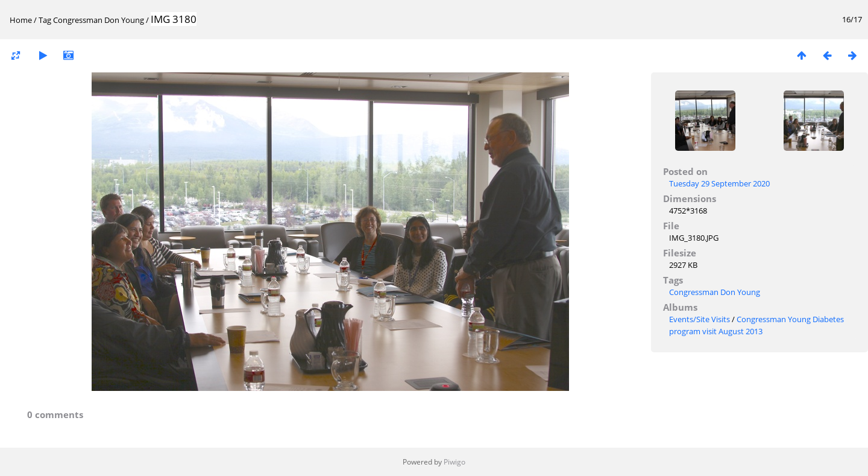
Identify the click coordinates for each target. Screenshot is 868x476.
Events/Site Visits (700, 319)
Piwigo (454, 462)
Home (21, 20)
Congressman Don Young (99, 20)
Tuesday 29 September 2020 (719, 183)
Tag (45, 20)
